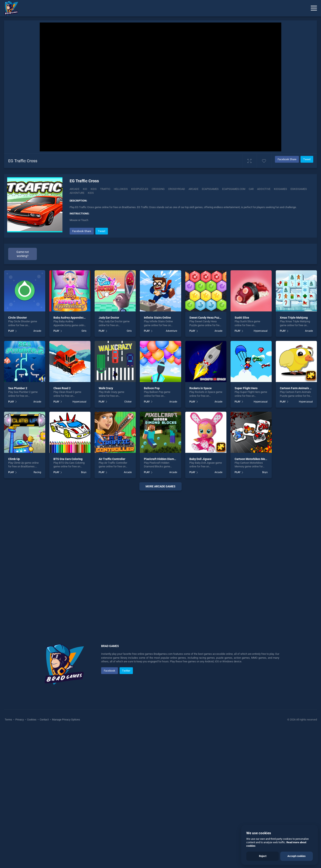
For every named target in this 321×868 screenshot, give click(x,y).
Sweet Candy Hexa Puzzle (206, 456)
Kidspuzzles (140, 189)
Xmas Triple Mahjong (294, 456)
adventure (77, 193)
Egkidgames (299, 189)
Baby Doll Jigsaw (200, 597)
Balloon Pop (152, 526)
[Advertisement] (191, 255)
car (251, 189)
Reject (263, 856)
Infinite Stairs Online (157, 456)
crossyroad (177, 189)
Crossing (158, 189)
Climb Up (14, 597)
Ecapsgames (210, 189)
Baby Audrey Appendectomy (72, 456)
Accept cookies (297, 856)
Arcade (75, 189)
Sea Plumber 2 (18, 526)
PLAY (11, 469)
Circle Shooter (18, 456)
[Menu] (314, 8)
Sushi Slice (242, 456)
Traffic (105, 189)
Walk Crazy (106, 526)
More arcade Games (160, 625)
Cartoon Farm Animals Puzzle (299, 526)
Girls (84, 469)
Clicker (128, 540)
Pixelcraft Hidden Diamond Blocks (166, 597)
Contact (44, 858)
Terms (9, 858)
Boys (84, 611)
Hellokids (121, 189)
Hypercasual (261, 469)
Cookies (32, 858)
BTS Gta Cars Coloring (68, 597)
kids (91, 193)
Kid (85, 189)
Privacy (20, 858)
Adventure (171, 469)
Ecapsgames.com (234, 189)
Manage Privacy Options (66, 858)
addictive (264, 189)
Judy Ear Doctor (109, 456)
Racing (37, 611)
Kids (94, 189)
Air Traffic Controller (112, 597)
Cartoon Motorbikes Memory (253, 597)
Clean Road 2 (62, 526)
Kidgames (280, 189)
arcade (193, 189)
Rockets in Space (201, 526)
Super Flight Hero (246, 526)
